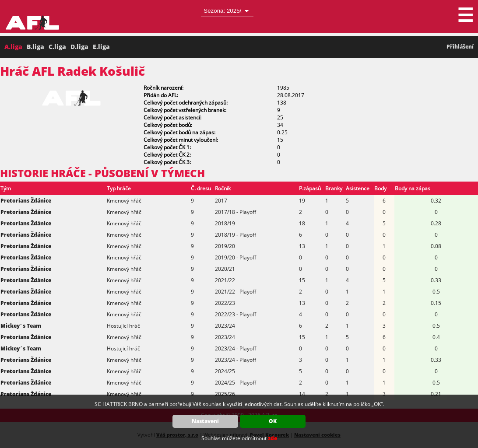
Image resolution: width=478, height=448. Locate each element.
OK (273, 421)
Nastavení (205, 421)
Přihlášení (460, 47)
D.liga (79, 47)
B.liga (35, 47)
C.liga (57, 47)
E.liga (101, 47)
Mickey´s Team (21, 326)
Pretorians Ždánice (26, 201)
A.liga (13, 47)
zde (272, 438)
